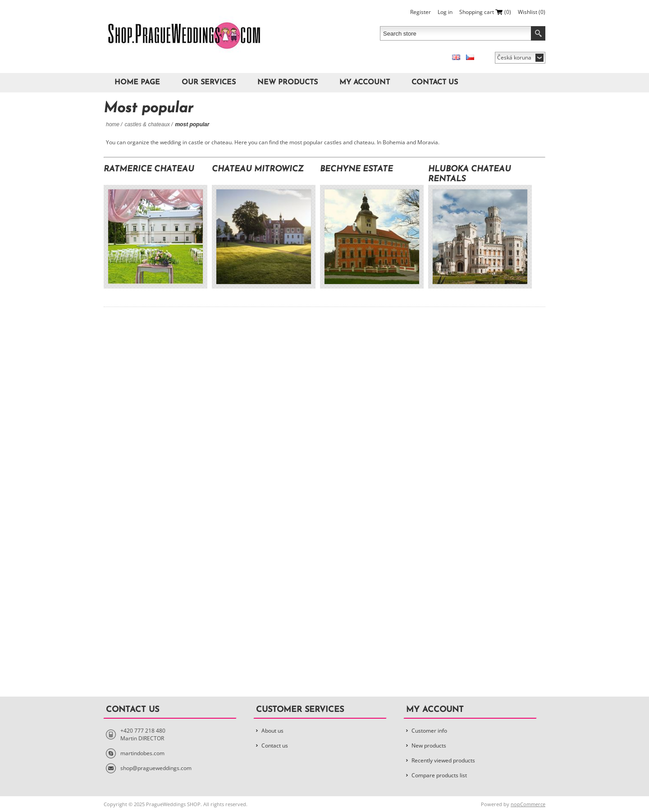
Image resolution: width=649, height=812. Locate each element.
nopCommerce (528, 804)
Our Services (209, 83)
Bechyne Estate (356, 169)
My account (365, 83)
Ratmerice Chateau (149, 169)
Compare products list (439, 775)
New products (288, 83)
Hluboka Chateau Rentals (470, 174)
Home (113, 124)
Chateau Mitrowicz (258, 169)
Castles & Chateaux (147, 124)
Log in (445, 12)
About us (272, 731)
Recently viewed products (443, 760)
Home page (137, 83)
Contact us (435, 83)
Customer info (429, 731)
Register (420, 12)
